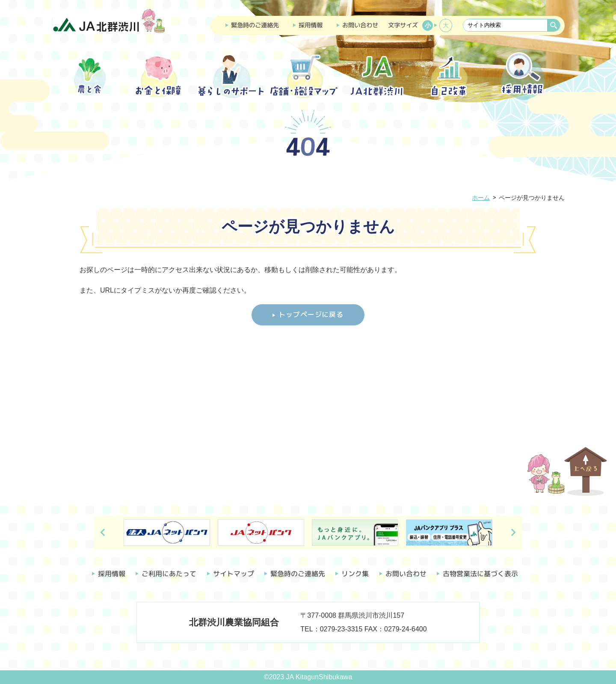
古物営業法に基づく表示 (480, 574)
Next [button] (513, 533)
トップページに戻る (311, 314)
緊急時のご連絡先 (255, 25)
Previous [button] (103, 533)
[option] (167, 533)
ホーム (481, 198)
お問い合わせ (360, 25)
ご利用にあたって (169, 574)
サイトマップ (234, 574)
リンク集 (355, 574)
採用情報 (311, 25)
